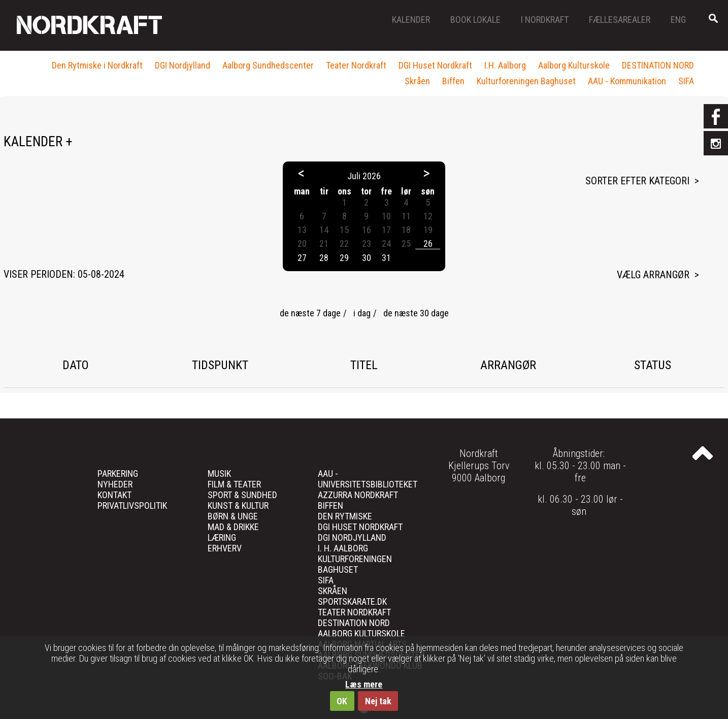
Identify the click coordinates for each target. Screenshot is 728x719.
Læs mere (364, 684)
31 (386, 258)
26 (428, 243)
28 (324, 258)
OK (342, 701)
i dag (362, 313)
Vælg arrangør (653, 275)
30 (367, 258)
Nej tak (378, 701)
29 (344, 258)
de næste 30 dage (416, 313)
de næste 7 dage (310, 313)
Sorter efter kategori (637, 181)
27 (302, 258)
